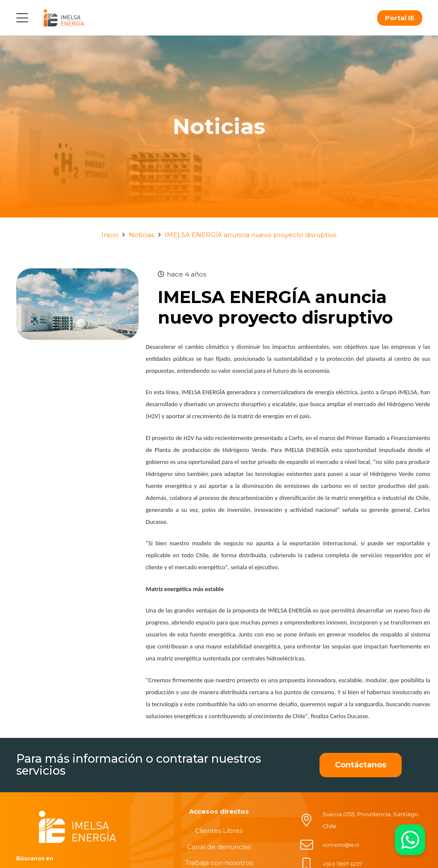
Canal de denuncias (219, 847)
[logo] (64, 18)
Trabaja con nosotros (219, 863)
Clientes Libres (219, 831)
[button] (22, 18)
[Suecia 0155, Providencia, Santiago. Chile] (311, 820)
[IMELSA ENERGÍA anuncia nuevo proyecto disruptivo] (77, 274)
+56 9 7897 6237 (342, 864)
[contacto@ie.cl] (311, 845)
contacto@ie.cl (341, 845)
